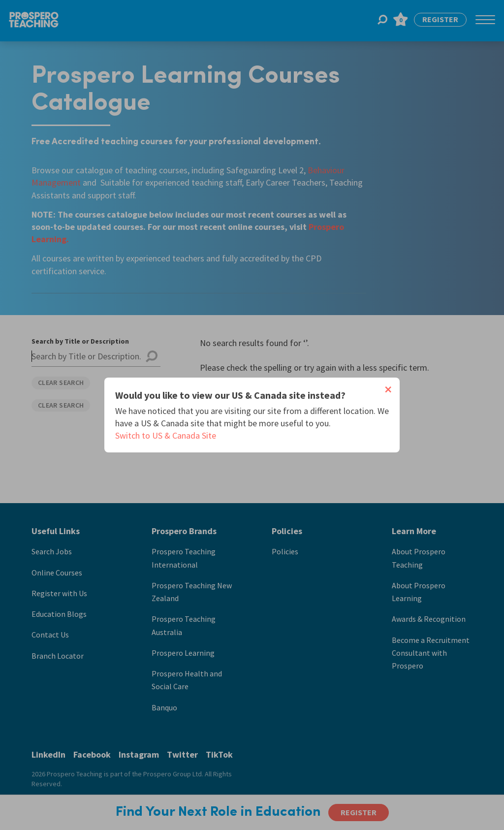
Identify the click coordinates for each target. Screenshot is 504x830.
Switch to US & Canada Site (166, 435)
